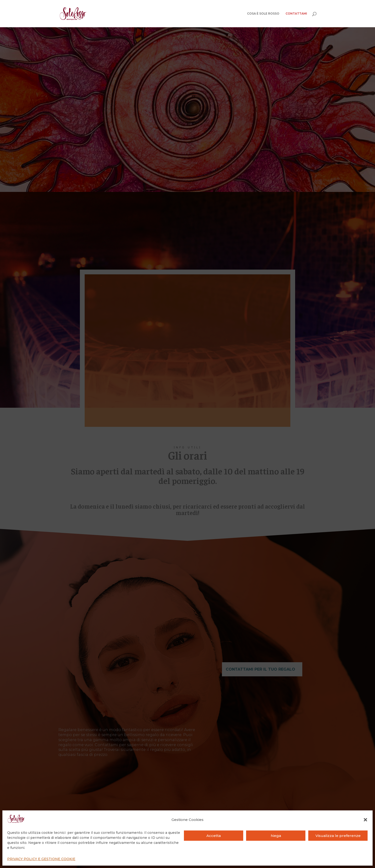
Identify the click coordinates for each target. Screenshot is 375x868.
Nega (276, 836)
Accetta (214, 836)
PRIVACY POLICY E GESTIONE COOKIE (41, 859)
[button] (365, 820)
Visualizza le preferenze (338, 836)
